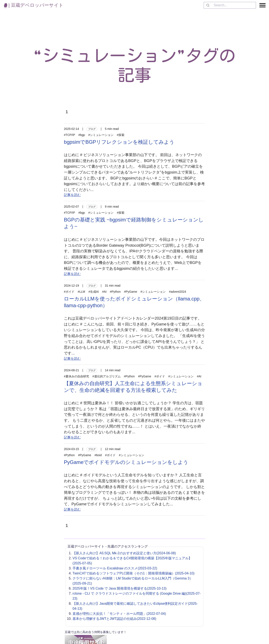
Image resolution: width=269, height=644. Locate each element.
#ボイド (69, 292)
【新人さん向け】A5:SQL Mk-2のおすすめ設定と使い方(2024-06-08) (124, 553)
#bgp (82, 135)
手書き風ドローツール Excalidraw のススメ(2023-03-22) (115, 568)
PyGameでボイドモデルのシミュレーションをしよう (126, 462)
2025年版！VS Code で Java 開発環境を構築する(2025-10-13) (119, 588)
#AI (104, 292)
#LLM (81, 292)
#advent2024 (177, 292)
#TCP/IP (69, 135)
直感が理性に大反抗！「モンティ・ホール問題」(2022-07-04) (119, 614)
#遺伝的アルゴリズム (107, 376)
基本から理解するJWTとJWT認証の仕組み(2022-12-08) (114, 619)
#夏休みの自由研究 (76, 376)
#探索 (121, 135)
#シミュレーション (101, 135)
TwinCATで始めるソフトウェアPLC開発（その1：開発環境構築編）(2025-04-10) (133, 573)
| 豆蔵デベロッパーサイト (34, 5)
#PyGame (131, 292)
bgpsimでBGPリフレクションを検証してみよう (119, 142)
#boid (98, 455)
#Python (115, 292)
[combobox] (230, 5)
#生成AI (94, 292)
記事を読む (72, 195)
